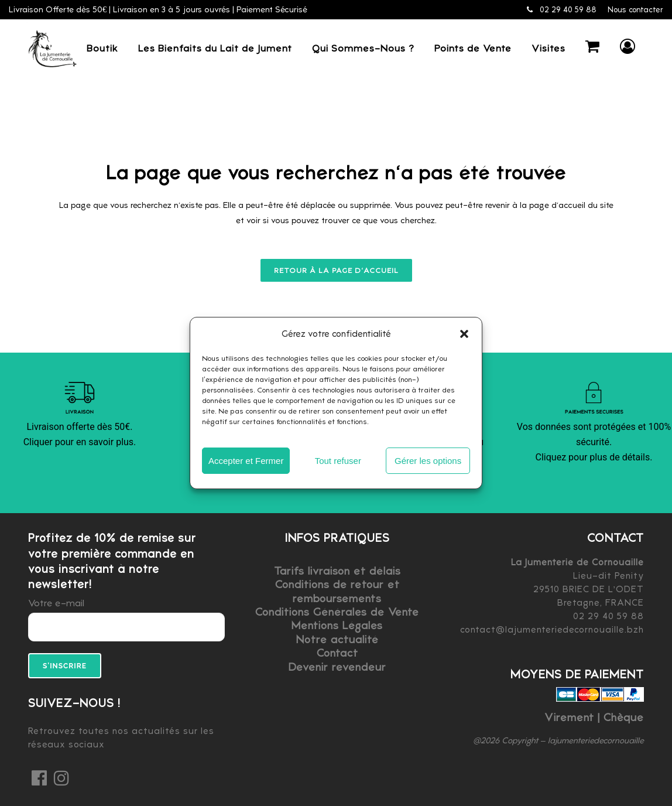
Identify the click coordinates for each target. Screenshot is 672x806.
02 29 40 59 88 (562, 10)
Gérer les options (428, 461)
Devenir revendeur (337, 667)
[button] (464, 334)
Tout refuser (338, 461)
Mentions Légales (337, 625)
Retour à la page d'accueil (336, 270)
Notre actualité (337, 639)
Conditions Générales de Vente (337, 612)
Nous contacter (635, 10)
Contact (337, 653)
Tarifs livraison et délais (337, 571)
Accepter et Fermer (246, 461)
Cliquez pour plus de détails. (594, 457)
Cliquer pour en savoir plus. (80, 442)
